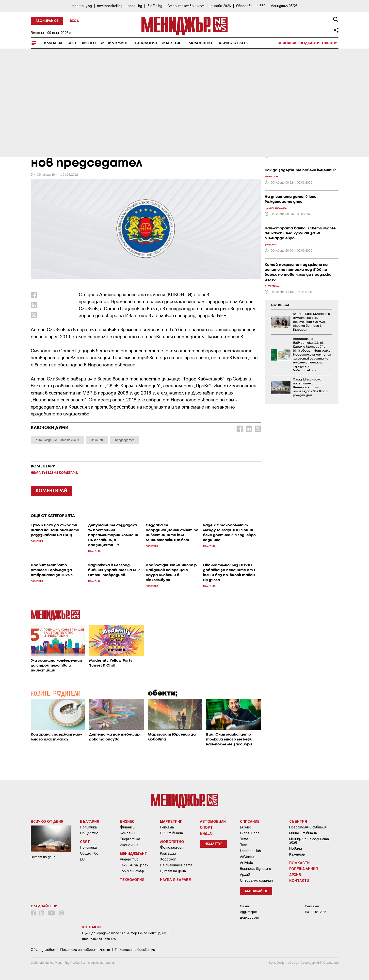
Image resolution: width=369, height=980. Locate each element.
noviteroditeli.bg (110, 6)
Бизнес (89, 43)
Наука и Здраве (175, 879)
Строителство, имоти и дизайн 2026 (199, 6)
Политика (88, 827)
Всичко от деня (233, 43)
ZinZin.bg (155, 6)
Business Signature (256, 869)
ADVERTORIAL (280, 305)
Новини (296, 848)
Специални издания (256, 880)
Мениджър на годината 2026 (309, 841)
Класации (168, 853)
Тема (244, 839)
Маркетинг (173, 43)
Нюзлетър (213, 844)
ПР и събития (171, 833)
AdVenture (248, 857)
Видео (206, 833)
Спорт (206, 827)
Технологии (145, 43)
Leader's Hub (250, 851)
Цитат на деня (173, 871)
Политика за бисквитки (135, 950)
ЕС (82, 859)
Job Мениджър (132, 871)
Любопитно (200, 43)
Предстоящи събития (308, 827)
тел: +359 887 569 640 (99, 939)
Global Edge (250, 833)
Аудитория (249, 912)
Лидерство (129, 859)
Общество (89, 833)
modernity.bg (82, 6)
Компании (128, 833)
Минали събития (303, 833)
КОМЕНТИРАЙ (51, 491)
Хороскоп (168, 859)
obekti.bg (135, 6)
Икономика (129, 845)
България (53, 43)
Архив (245, 875)
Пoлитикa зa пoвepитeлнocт (85, 950)
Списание (287, 43)
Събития (330, 43)
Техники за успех (134, 865)
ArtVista (247, 863)
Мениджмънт (114, 43)
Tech (244, 845)
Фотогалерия (172, 847)
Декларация (249, 918)
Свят (72, 43)
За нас (245, 906)
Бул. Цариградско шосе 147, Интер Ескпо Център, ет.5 (126, 933)
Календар (297, 854)
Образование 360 (251, 6)
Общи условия (43, 950)
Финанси (127, 827)
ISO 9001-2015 (316, 912)
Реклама (167, 827)
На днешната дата (176, 865)
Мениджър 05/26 (284, 6)
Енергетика (130, 839)
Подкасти (310, 43)
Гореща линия (304, 869)
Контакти (299, 880)
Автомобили (213, 821)
